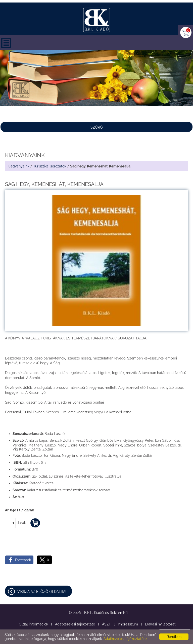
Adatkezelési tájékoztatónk (125, 639)
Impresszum (128, 624)
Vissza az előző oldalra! (42, 592)
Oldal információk (33, 624)
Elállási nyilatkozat (160, 624)
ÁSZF (106, 624)
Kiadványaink (18, 166)
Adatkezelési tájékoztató (75, 624)
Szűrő (97, 127)
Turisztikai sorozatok (50, 166)
